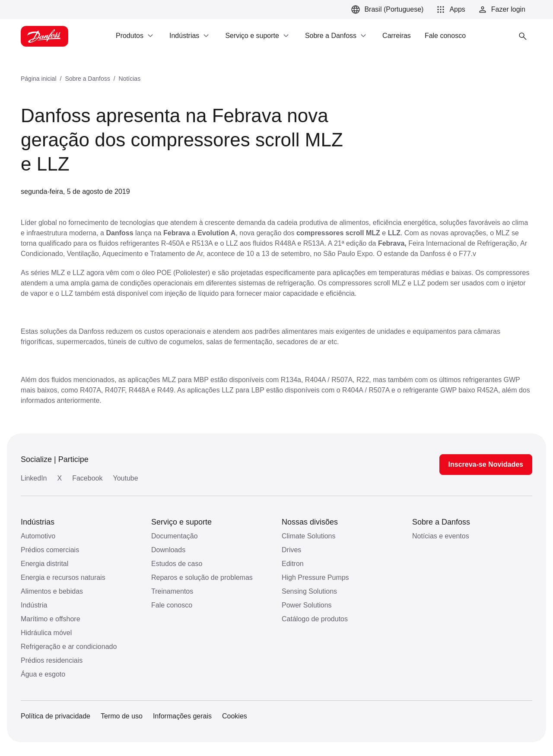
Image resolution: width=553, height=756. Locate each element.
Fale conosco (172, 605)
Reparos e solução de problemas (202, 577)
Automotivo (38, 536)
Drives (291, 550)
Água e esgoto (43, 674)
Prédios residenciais (52, 660)
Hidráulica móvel (46, 633)
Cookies (235, 716)
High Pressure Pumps (315, 577)
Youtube (125, 478)
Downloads (168, 550)
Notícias (130, 79)
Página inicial (39, 79)
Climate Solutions (309, 536)
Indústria (34, 605)
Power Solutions (307, 605)
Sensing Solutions (309, 591)
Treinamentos (172, 591)
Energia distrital (44, 564)
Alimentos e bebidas (52, 591)
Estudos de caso (177, 564)
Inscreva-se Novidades (486, 464)
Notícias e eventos (441, 536)
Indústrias (38, 522)
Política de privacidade (56, 716)
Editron (293, 564)
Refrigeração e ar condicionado (69, 647)
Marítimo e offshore (51, 619)
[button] (449, 9)
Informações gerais (182, 716)
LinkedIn (34, 478)
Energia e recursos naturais (63, 577)
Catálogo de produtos (315, 619)
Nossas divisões (310, 522)
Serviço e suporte (181, 522)
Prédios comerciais (50, 550)
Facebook (87, 478)
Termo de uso (122, 716)
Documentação (175, 536)
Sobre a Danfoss (87, 79)
